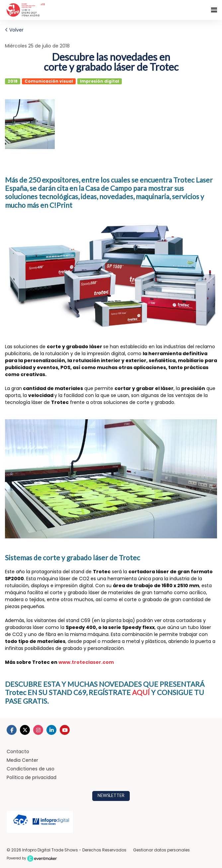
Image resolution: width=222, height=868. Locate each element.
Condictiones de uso (31, 769)
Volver (14, 30)
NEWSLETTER (111, 795)
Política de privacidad (32, 777)
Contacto (18, 751)
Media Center (22, 760)
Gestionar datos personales (161, 850)
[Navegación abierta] (214, 10)
